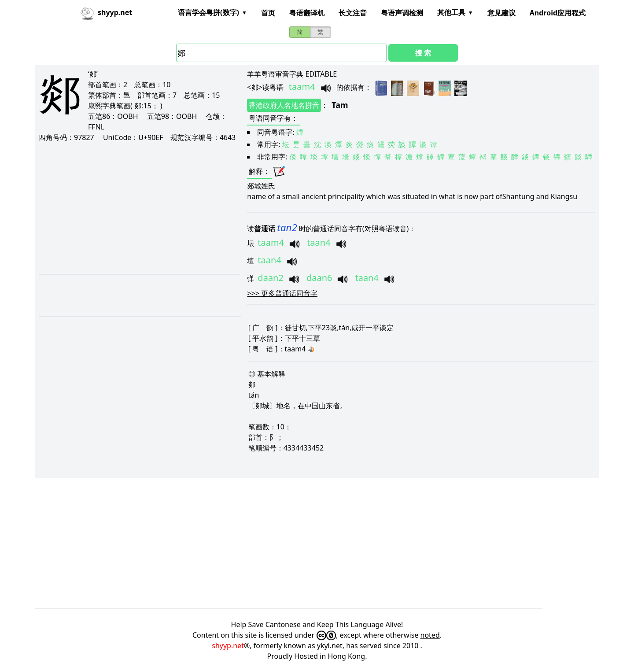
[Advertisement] (139, 208)
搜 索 (423, 53)
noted (430, 635)
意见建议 (501, 13)
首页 (268, 13)
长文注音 (353, 13)
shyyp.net (228, 646)
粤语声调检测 (402, 13)
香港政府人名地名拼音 (284, 105)
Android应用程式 (558, 13)
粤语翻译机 (307, 13)
